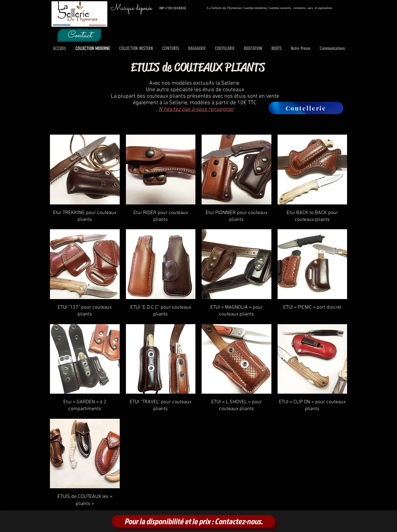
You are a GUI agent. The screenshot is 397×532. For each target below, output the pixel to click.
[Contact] (79, 35)
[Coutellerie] (306, 108)
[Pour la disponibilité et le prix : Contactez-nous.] (194, 521)
